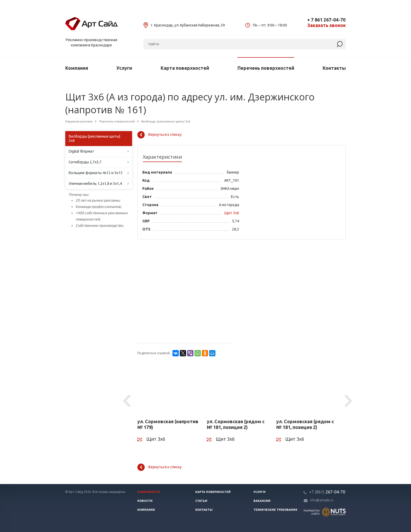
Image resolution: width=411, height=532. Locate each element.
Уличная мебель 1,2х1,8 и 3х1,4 (95, 184)
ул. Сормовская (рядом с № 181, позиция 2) (236, 424)
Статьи (201, 501)
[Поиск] (245, 44)
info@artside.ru (322, 500)
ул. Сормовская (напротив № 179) (168, 424)
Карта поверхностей (185, 68)
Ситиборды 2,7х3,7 (85, 162)
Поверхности (149, 492)
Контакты (334, 68)
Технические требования (275, 510)
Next (349, 401)
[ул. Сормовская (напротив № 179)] (168, 390)
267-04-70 (327, 492)
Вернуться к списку (159, 135)
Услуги (124, 68)
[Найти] (340, 44)
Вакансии (262, 501)
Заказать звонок (326, 25)
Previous (128, 401)
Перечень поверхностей (266, 68)
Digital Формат (81, 151)
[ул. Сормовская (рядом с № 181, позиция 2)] (238, 390)
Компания (77, 68)
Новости (145, 501)
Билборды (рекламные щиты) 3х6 (94, 138)
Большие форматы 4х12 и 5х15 (96, 173)
